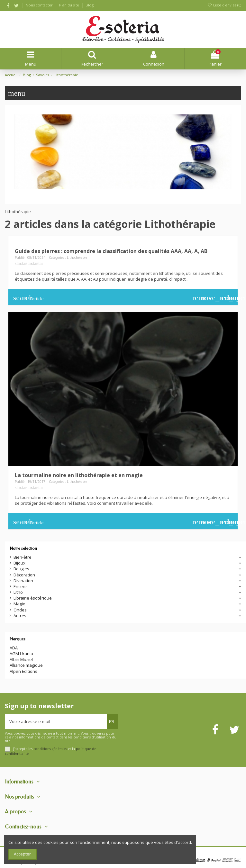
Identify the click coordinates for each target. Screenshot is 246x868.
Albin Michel (21, 659)
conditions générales (50, 749)
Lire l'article (28, 298)
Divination (23, 581)
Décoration (24, 575)
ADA (14, 648)
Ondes (20, 610)
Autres (20, 616)
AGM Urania (21, 654)
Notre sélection (23, 548)
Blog (90, 5)
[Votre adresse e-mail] (56, 722)
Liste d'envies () (224, 5)
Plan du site (70, 5)
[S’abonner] (112, 722)
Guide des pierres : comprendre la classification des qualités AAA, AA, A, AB (111, 251)
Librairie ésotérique (33, 598)
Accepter (22, 854)
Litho (18, 592)
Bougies (21, 569)
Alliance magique (26, 665)
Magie (19, 604)
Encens (21, 586)
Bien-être (23, 557)
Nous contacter (40, 5)
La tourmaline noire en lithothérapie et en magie (79, 475)
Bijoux (19, 563)
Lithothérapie (77, 258)
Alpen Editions (23, 671)
